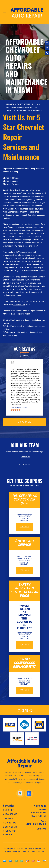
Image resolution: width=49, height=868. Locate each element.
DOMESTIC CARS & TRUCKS (18, 110)
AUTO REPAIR (10, 814)
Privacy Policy (37, 852)
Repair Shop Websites (31, 849)
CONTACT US (10, 827)
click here (24, 464)
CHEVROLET (37, 110)
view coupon (25, 527)
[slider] (25, 353)
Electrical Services (18, 367)
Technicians (26, 457)
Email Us (41, 829)
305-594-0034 (19, 305)
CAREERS (8, 818)
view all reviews (24, 422)
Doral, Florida (34, 367)
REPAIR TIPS (10, 823)
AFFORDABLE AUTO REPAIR (18, 104)
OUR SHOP (9, 810)
